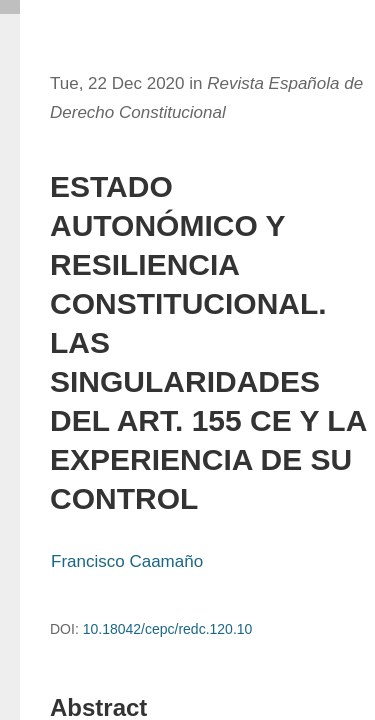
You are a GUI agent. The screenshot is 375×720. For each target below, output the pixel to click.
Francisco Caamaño (127, 561)
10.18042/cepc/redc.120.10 (168, 629)
